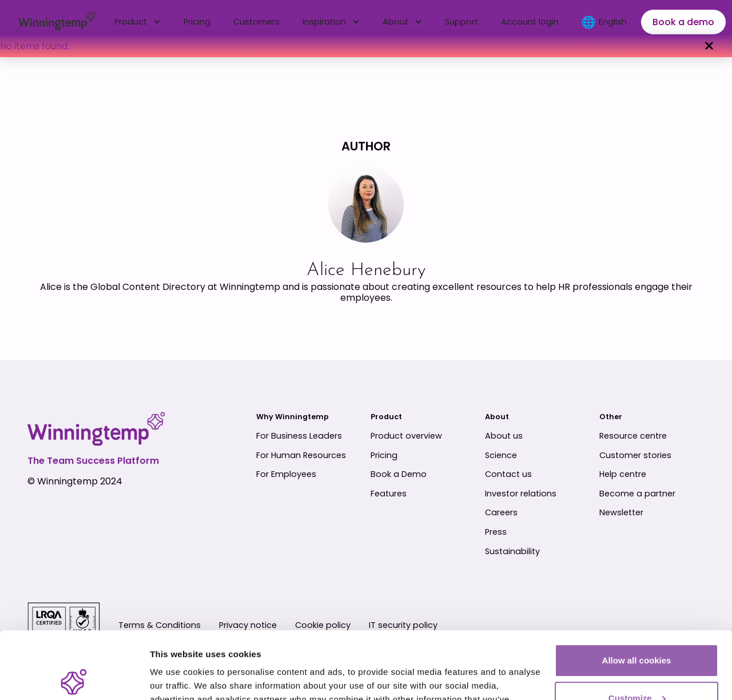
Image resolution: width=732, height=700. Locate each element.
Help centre (623, 475)
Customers (256, 22)
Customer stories (635, 456)
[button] (138, 22)
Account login (530, 22)
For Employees (286, 475)
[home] (57, 22)
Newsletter (621, 513)
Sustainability (512, 552)
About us (504, 436)
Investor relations (521, 494)
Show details (176, 677)
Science (501, 456)
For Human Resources (301, 456)
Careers (501, 513)
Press (496, 532)
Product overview (406, 436)
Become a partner (637, 494)
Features (389, 494)
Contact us (508, 475)
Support (462, 22)
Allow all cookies (637, 593)
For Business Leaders (299, 436)
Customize (637, 631)
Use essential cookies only (637, 668)
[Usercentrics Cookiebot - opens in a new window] (74, 678)
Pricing (197, 22)
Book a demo (683, 22)
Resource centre (633, 436)
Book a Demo (399, 475)
